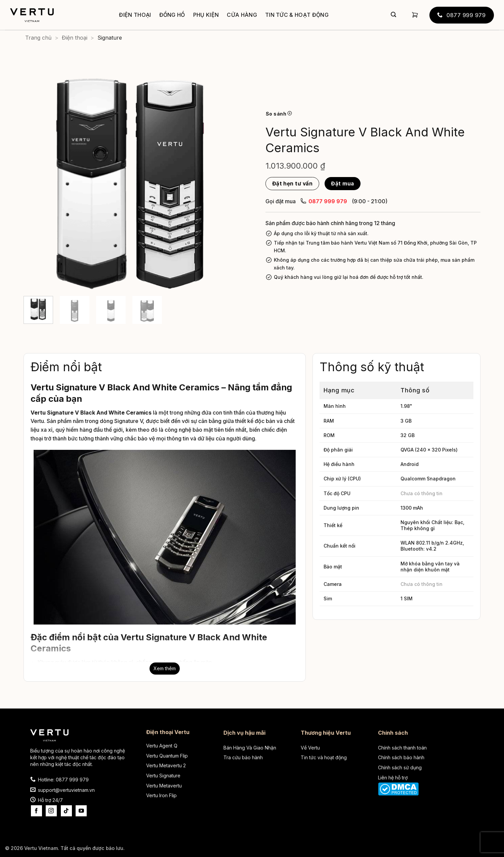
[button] (415, 15)
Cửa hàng (242, 15)
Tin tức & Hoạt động (297, 15)
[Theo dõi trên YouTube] (81, 811)
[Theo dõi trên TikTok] (66, 811)
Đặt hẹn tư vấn (292, 184)
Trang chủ (38, 38)
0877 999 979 (324, 201)
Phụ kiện (206, 15)
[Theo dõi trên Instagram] (51, 811)
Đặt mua (342, 184)
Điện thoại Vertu (168, 732)
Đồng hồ (172, 15)
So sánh (279, 114)
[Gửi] (393, 15)
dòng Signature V (121, 421)
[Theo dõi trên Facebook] (36, 811)
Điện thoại (135, 15)
